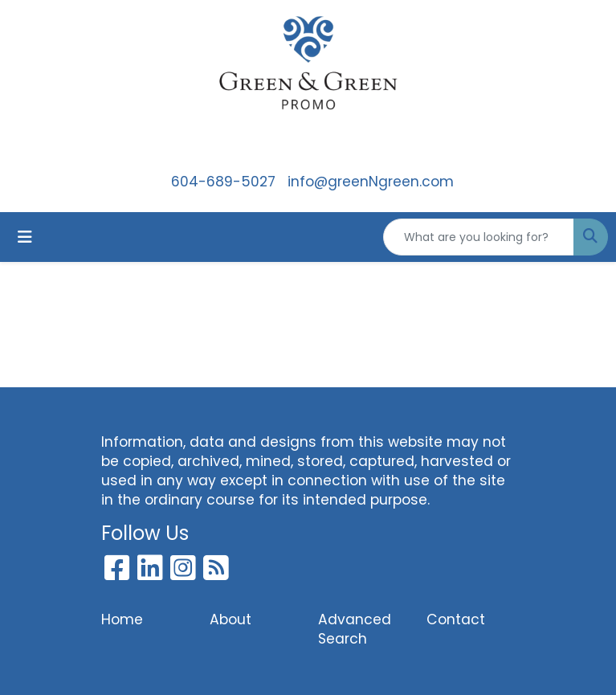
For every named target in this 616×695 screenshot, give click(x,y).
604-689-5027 (223, 182)
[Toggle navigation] (25, 237)
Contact (456, 619)
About (230, 619)
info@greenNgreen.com (371, 182)
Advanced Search (355, 629)
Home (122, 619)
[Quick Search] (479, 237)
